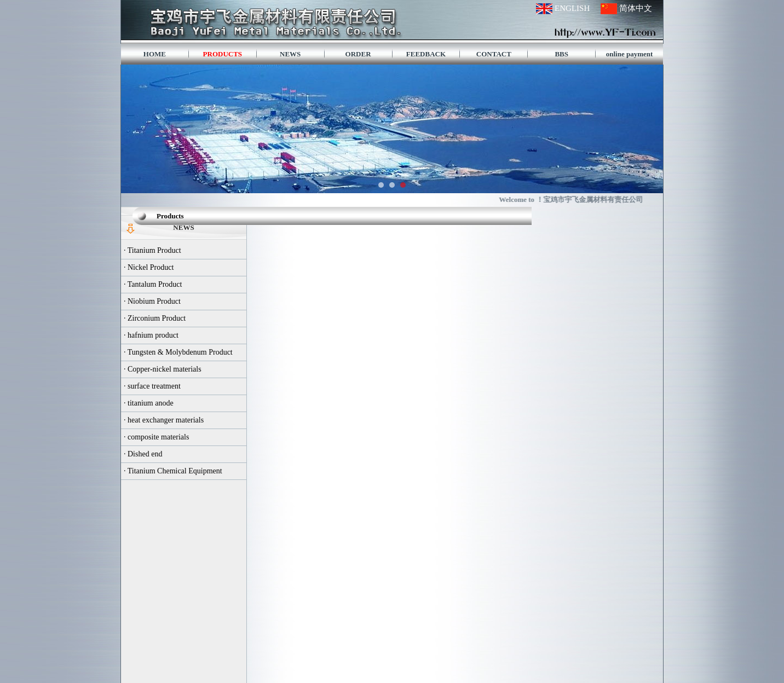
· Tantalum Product (153, 284)
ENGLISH (572, 8)
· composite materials (156, 437)
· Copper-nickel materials (163, 369)
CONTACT (494, 54)
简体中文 (636, 8)
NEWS (290, 54)
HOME (155, 54)
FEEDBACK (426, 54)
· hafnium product (151, 335)
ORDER (358, 54)
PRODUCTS (223, 54)
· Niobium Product (152, 301)
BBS (561, 54)
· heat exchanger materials (164, 420)
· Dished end (143, 454)
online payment (630, 54)
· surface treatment (152, 386)
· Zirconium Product (155, 318)
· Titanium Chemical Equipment (173, 471)
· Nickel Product (149, 267)
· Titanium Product (152, 250)
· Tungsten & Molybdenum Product (178, 352)
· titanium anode (149, 403)
